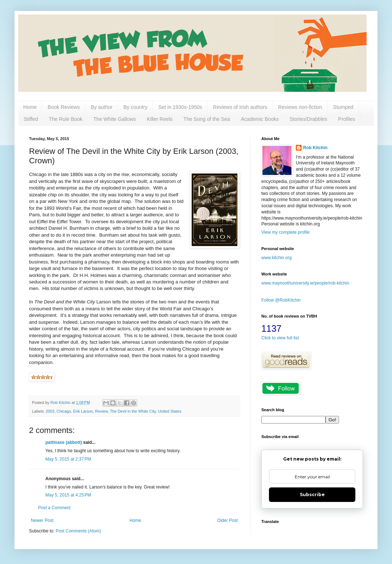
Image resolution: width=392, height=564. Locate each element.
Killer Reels (160, 119)
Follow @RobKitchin (281, 300)
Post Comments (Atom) (78, 531)
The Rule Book (66, 119)
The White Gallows (115, 119)
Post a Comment (54, 508)
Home (30, 107)
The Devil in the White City (133, 411)
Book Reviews (64, 107)
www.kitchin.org (276, 258)
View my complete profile (285, 232)
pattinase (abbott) (64, 442)
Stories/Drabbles (309, 119)
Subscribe (312, 494)
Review (101, 411)
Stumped (343, 107)
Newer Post (42, 520)
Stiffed (31, 119)
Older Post (227, 520)
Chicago (64, 411)
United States (170, 411)
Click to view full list (280, 338)
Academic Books (260, 119)
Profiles (347, 119)
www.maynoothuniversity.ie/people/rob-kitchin (305, 283)
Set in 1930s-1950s (180, 107)
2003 (50, 411)
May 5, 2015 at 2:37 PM (68, 459)
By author (102, 107)
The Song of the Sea (207, 119)
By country (135, 107)
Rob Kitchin (315, 148)
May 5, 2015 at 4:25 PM (68, 495)
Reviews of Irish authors (240, 107)
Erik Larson (83, 411)
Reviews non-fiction (300, 107)
